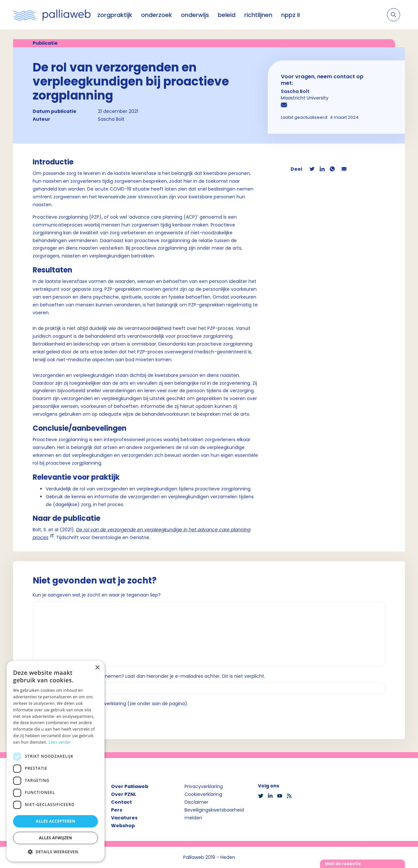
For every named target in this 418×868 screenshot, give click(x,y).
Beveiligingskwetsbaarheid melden (214, 814)
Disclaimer (196, 802)
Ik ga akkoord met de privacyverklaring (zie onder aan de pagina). (113, 704)
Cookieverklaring (203, 794)
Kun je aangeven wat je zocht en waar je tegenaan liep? (97, 595)
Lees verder (60, 742)
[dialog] (56, 761)
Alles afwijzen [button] (56, 838)
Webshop (123, 826)
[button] (56, 852)
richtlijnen (258, 15)
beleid (227, 15)
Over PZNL (124, 794)
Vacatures (124, 818)
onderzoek (157, 15)
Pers (117, 810)
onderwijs (195, 15)
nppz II (290, 15)
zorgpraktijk (115, 15)
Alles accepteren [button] (56, 821)
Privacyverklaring (204, 786)
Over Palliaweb (130, 786)
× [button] (97, 668)
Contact (121, 802)
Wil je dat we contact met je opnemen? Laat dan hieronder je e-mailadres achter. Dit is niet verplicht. (149, 676)
